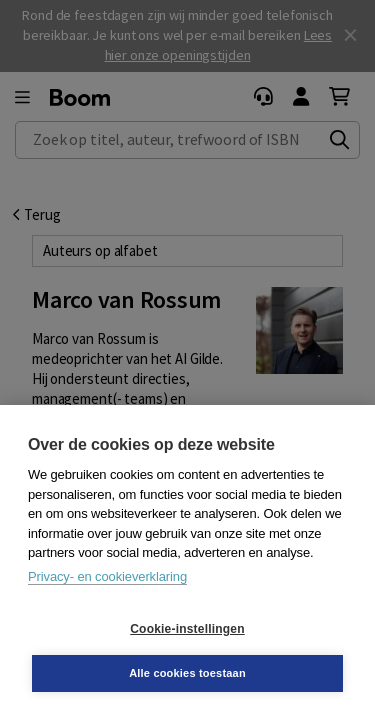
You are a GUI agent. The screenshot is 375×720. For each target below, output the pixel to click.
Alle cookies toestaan (187, 673)
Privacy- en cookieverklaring (107, 576)
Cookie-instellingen (187, 629)
